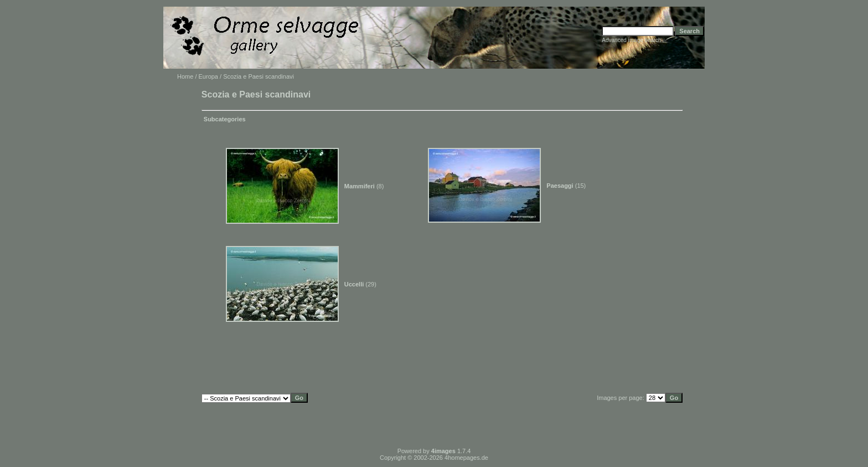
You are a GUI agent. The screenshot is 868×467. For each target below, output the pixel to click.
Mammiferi (360, 186)
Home (185, 76)
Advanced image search (631, 40)
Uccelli (354, 284)
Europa (208, 76)
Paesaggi (560, 186)
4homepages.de (466, 458)
